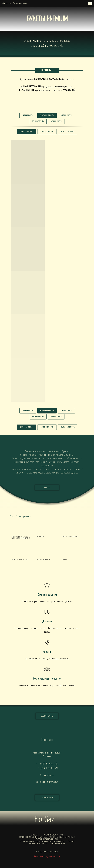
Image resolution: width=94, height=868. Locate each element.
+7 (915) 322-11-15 (47, 764)
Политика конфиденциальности (47, 857)
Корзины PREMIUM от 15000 (53, 835)
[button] (47, 798)
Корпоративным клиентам (47, 679)
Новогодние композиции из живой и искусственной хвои (42, 841)
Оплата (47, 652)
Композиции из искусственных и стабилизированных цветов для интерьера (47, 837)
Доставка (47, 622)
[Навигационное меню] (90, 4)
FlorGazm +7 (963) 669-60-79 (15, 4)
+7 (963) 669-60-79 (47, 768)
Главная (71, 841)
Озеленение (35, 835)
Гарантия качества (47, 595)
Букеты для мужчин (58, 844)
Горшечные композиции (38, 844)
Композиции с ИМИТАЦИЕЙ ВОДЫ (47, 839)
